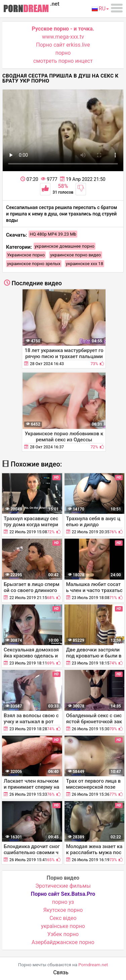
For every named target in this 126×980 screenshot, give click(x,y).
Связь (61, 972)
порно (63, 53)
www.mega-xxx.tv (63, 37)
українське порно (63, 926)
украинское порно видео (75, 255)
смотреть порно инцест (63, 61)
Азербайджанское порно (63, 942)
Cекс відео (63, 918)
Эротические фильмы (63, 886)
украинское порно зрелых (34, 264)
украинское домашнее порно (65, 246)
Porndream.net (93, 965)
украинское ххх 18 (85, 264)
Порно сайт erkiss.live (63, 45)
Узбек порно (63, 934)
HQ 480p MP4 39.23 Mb (53, 234)
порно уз (63, 902)
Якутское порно (63, 910)
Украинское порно (26, 255)
